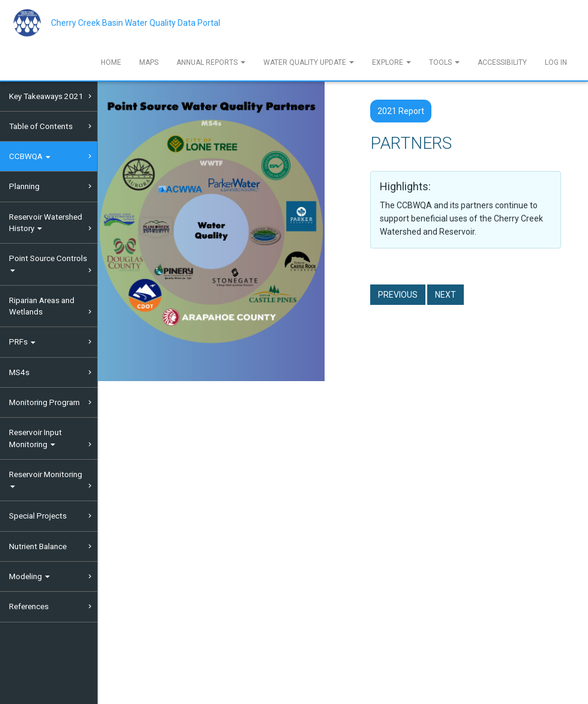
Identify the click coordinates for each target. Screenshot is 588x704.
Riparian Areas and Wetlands (42, 306)
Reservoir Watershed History (46, 222)
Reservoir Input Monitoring (35, 438)
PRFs (22, 341)
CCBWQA (30, 156)
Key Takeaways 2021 (46, 96)
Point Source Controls (48, 263)
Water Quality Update (309, 62)
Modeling (29, 576)
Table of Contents (41, 126)
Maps (149, 62)
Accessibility (502, 62)
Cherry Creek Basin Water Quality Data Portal (136, 23)
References (29, 606)
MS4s (19, 372)
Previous (398, 295)
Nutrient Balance (38, 546)
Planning (24, 186)
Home (111, 62)
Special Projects (38, 516)
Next (445, 295)
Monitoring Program (44, 402)
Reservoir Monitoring (46, 479)
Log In (556, 62)
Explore (391, 62)
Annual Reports (211, 62)
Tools (444, 62)
